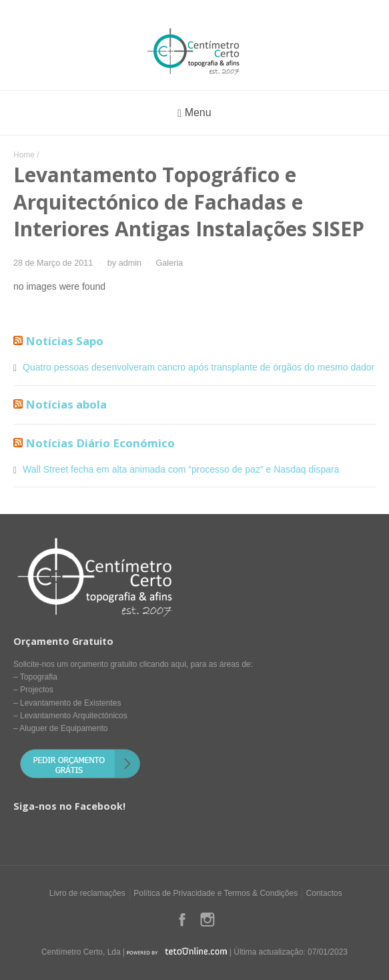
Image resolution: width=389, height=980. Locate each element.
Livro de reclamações (87, 893)
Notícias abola (66, 404)
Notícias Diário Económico (100, 443)
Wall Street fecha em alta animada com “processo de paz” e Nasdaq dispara (181, 469)
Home (24, 155)
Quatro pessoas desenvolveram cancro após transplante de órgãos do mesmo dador (199, 367)
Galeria (170, 263)
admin (130, 263)
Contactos (324, 893)
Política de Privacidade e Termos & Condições (216, 893)
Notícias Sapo (64, 341)
